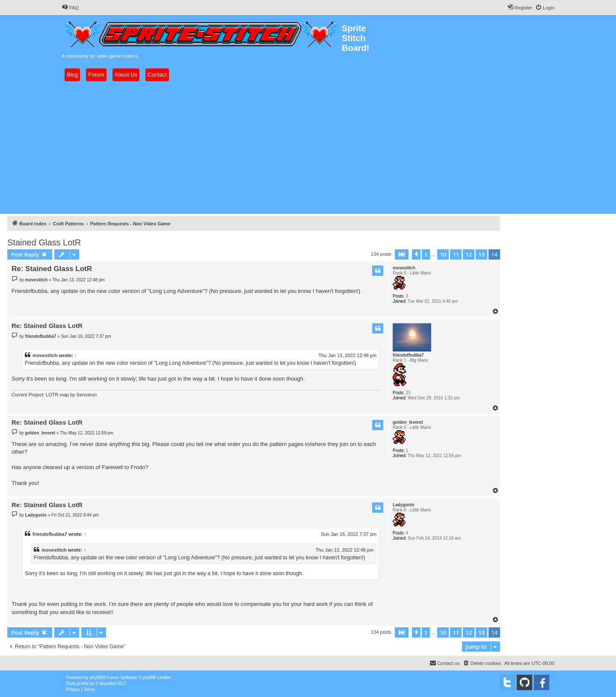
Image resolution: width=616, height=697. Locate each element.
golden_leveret (408, 422)
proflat (83, 684)
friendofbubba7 (408, 355)
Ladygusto (404, 505)
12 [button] (469, 254)
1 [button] (426, 254)
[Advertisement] (308, 148)
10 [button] (443, 254)
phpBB (96, 678)
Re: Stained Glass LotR (52, 269)
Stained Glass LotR (44, 242)
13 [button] (481, 254)
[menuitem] (70, 8)
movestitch (404, 268)
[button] (402, 254)
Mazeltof (108, 684)
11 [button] (456, 254)
